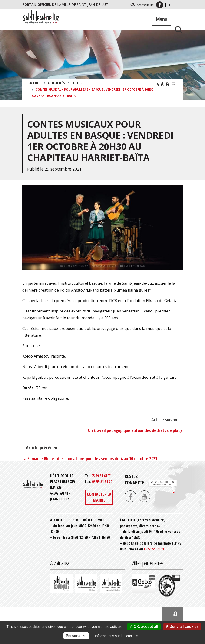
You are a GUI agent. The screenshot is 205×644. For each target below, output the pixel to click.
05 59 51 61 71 (101, 476)
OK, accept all (144, 626)
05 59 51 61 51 (154, 549)
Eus (179, 5)
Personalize (76, 636)
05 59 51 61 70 (102, 482)
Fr (171, 5)
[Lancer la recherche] (177, 30)
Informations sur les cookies (116, 636)
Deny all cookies (182, 626)
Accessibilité (145, 5)
